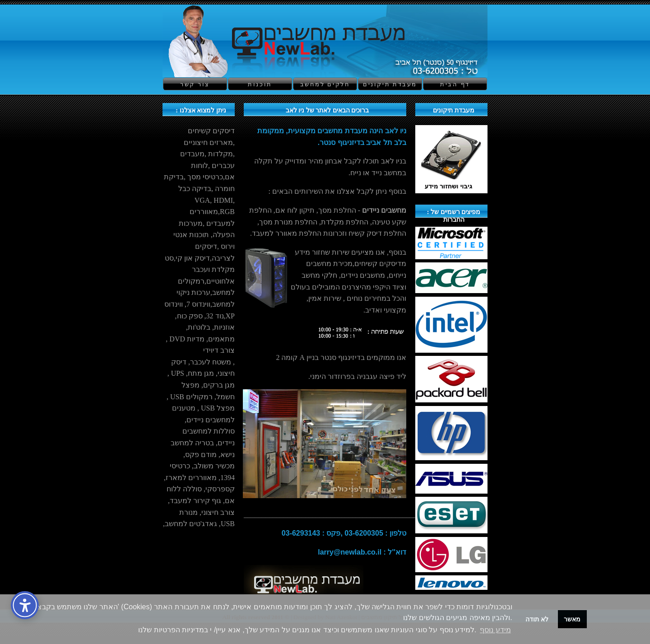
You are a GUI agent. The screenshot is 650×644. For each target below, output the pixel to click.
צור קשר (195, 84)
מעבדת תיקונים (390, 84)
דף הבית (455, 84)
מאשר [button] (572, 619)
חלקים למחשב (325, 84)
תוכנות (260, 84)
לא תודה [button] (537, 619)
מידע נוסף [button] (495, 630)
